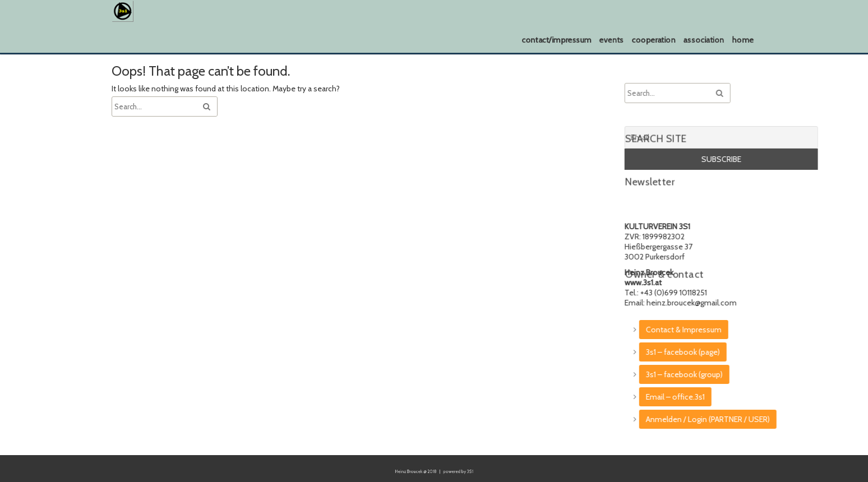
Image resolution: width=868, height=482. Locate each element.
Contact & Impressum (775, 330)
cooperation (654, 40)
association (703, 40)
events (611, 40)
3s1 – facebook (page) (774, 352)
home (743, 40)
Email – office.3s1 (767, 397)
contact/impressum (557, 40)
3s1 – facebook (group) (776, 374)
